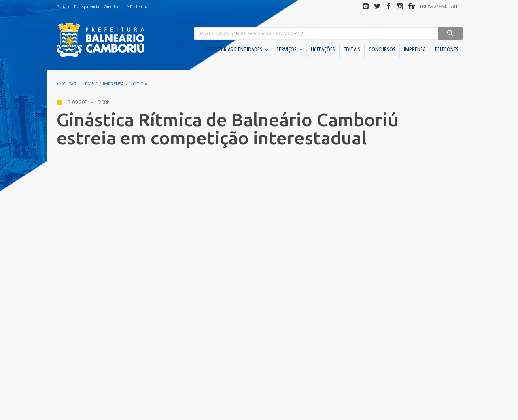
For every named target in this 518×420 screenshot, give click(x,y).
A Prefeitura (138, 7)
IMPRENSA (415, 49)
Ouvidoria (113, 7)
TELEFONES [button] (446, 49)
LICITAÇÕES (323, 49)
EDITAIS (352, 49)
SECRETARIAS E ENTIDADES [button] (237, 49)
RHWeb (429, 6)
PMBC (91, 84)
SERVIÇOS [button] (290, 49)
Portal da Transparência (78, 7)
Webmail (447, 6)
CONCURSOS (382, 49)
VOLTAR (67, 84)
